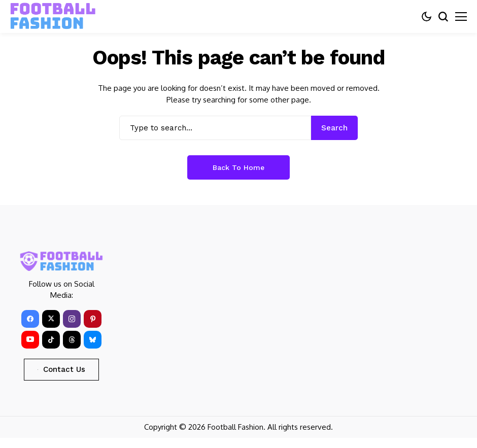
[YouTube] (30, 340)
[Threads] (72, 340)
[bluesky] (93, 340)
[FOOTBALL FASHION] (53, 16)
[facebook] (30, 319)
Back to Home (238, 167)
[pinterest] (93, 319)
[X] (51, 319)
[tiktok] (51, 340)
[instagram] (72, 319)
